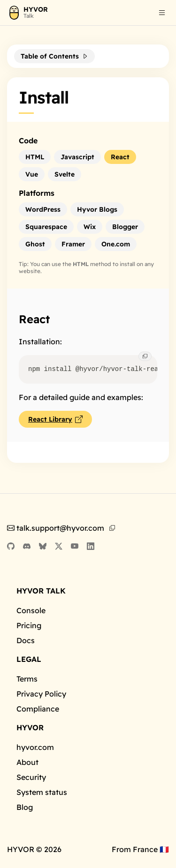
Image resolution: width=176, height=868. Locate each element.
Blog (25, 807)
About (27, 762)
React (34, 319)
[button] (162, 13)
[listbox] (162, 14)
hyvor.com (35, 747)
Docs (26, 640)
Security (31, 777)
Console (31, 610)
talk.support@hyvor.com (56, 528)
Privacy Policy (41, 694)
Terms (27, 679)
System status (42, 792)
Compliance (38, 709)
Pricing (29, 625)
